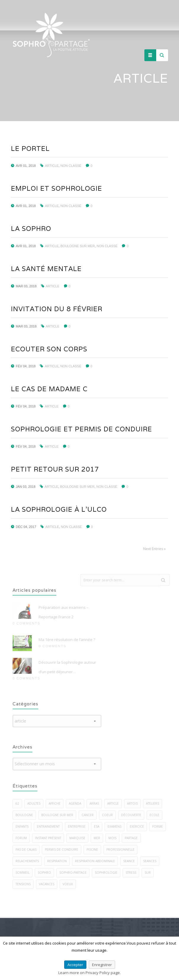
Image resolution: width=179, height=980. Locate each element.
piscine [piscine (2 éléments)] (95, 849)
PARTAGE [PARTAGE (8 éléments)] (134, 838)
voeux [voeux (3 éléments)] (71, 884)
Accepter (75, 965)
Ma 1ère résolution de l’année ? (70, 640)
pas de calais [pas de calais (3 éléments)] (29, 849)
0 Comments (29, 623)
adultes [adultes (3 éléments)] (37, 803)
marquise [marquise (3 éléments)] (80, 838)
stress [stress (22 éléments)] (134, 873)
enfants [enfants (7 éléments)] (25, 826)
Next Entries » (154, 549)
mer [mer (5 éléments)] (100, 838)
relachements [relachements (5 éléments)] (30, 861)
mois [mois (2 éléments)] (115, 838)
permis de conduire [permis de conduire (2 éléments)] (64, 849)
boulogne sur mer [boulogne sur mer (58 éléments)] (60, 815)
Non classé (71, 166)
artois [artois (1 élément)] (135, 803)
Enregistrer (102, 965)
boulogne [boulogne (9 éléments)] (27, 815)
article (51, 166)
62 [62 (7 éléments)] (20, 803)
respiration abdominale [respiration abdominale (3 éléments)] (98, 861)
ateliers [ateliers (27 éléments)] (155, 803)
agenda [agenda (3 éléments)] (78, 803)
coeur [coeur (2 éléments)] (110, 815)
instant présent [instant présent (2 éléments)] (51, 838)
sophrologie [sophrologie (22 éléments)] (109, 873)
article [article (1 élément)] (116, 803)
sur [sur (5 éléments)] (150, 873)
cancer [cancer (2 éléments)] (90, 815)
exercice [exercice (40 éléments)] (140, 826)
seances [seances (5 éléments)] (153, 861)
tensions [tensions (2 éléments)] (26, 884)
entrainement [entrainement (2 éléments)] (51, 826)
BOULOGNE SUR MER (78, 246)
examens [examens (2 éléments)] (117, 826)
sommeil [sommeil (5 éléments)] (25, 873)
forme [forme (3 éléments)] (160, 826)
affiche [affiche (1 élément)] (57, 803)
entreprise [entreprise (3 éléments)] (80, 826)
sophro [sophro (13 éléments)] (47, 873)
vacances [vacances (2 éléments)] (49, 884)
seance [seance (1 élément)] (132, 861)
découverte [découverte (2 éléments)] (134, 815)
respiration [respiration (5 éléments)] (60, 861)
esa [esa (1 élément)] (99, 826)
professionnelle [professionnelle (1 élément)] (123, 849)
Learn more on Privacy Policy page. (89, 973)
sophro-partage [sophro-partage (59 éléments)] (76, 873)
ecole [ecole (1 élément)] (157, 815)
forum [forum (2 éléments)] (24, 838)
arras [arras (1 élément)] (97, 803)
